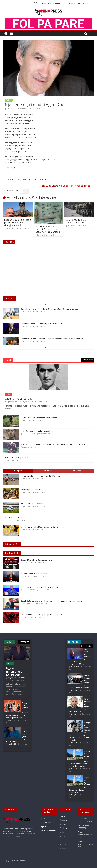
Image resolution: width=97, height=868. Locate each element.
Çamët (62, 840)
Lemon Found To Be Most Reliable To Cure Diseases (42, 527)
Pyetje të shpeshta (49, 831)
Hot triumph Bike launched (31, 490)
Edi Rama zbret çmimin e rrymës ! (34, 574)
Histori (8, 394)
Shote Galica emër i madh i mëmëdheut (37, 431)
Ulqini (62, 832)
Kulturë (10, 664)
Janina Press (24, 109)
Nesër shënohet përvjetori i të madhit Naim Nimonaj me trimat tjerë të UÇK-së (53, 444)
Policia (44, 819)
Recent (48, 471)
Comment (79, 471)
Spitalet (44, 827)
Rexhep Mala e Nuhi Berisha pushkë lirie (37, 560)
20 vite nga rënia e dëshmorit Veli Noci (76, 221)
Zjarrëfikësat (46, 823)
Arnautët (63, 844)
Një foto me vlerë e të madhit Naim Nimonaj (39, 418)
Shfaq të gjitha (88, 360)
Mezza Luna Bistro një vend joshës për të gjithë (66, 186)
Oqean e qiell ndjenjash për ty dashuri (26, 179)
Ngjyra (62, 816)
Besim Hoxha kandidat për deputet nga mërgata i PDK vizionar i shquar (50, 309)
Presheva (64, 828)
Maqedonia (64, 848)
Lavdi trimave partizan (20, 399)
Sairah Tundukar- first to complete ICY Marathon (40, 476)
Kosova (63, 824)
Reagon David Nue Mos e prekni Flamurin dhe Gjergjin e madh (18, 223)
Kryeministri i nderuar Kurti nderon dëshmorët (68, 1)
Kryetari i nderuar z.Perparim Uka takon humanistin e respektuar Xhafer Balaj (52, 339)
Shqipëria (63, 820)
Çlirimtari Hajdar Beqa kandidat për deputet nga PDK (42, 324)
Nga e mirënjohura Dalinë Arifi (14, 671)
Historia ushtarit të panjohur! (16, 458)
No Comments (40, 478)
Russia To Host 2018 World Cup (34, 504)
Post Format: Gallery (13, 518)
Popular (18, 471)
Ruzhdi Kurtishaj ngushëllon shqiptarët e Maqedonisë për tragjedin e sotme (51, 601)
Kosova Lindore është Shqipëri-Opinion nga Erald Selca (43, 615)
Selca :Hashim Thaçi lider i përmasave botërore (40, 587)
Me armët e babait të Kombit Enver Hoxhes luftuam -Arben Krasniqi (48, 229)
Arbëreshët (64, 836)
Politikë (9, 100)
